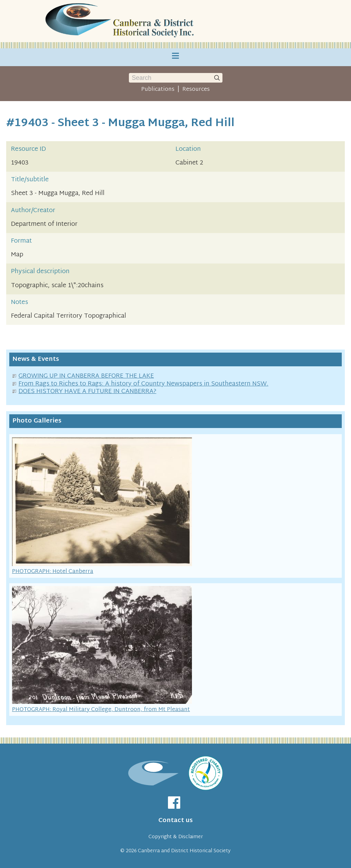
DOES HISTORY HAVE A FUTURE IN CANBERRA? (87, 392)
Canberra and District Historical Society (184, 851)
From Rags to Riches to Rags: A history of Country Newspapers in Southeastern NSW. (143, 384)
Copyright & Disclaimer (176, 837)
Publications (158, 89)
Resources (196, 89)
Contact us (175, 821)
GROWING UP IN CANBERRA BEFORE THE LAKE (86, 376)
